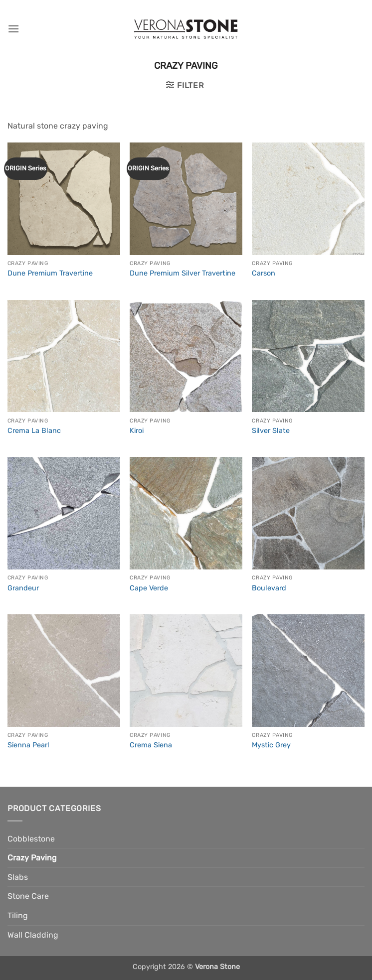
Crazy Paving (32, 858)
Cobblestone (31, 839)
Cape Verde (149, 588)
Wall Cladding (33, 935)
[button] (13, 29)
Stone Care (28, 896)
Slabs (18, 877)
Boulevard (269, 588)
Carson (264, 273)
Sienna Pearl (28, 745)
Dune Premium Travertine (50, 273)
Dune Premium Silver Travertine (183, 273)
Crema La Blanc (34, 431)
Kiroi (137, 431)
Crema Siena (151, 745)
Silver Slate (271, 431)
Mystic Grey (271, 745)
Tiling (18, 915)
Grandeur (23, 588)
